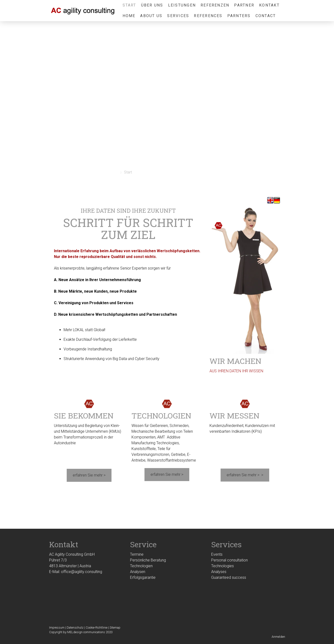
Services (178, 16)
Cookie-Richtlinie (97, 628)
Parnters (239, 16)
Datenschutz (75, 628)
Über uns (152, 5)
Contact (266, 16)
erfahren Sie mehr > (89, 475)
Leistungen (182, 5)
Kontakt (269, 5)
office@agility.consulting (82, 572)
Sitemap (115, 628)
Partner (244, 5)
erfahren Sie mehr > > (245, 475)
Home (129, 16)
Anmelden (278, 637)
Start (129, 5)
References (208, 16)
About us (151, 16)
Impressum (57, 628)
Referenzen (215, 5)
